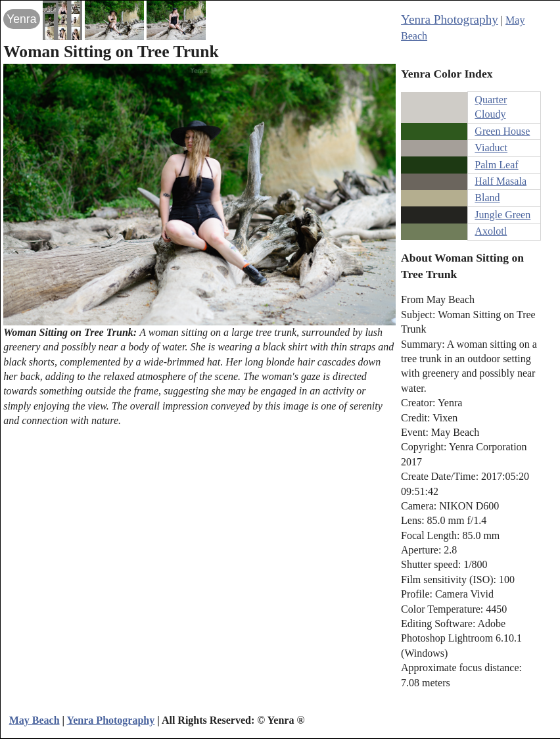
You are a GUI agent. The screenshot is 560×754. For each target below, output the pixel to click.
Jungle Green (502, 215)
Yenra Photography (450, 19)
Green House (502, 131)
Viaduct (491, 148)
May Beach (35, 720)
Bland (487, 198)
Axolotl (491, 231)
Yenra (21, 19)
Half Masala (501, 181)
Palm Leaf (496, 165)
